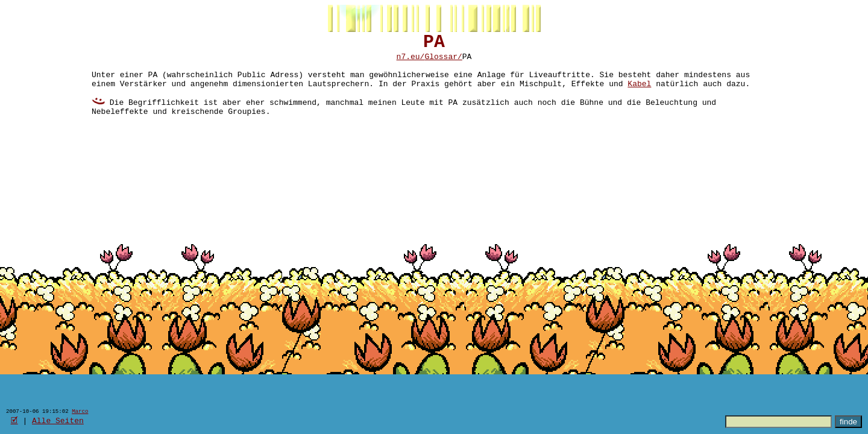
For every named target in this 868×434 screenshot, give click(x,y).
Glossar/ (443, 62)
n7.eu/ (411, 62)
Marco (80, 411)
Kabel (639, 95)
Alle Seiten (58, 420)
